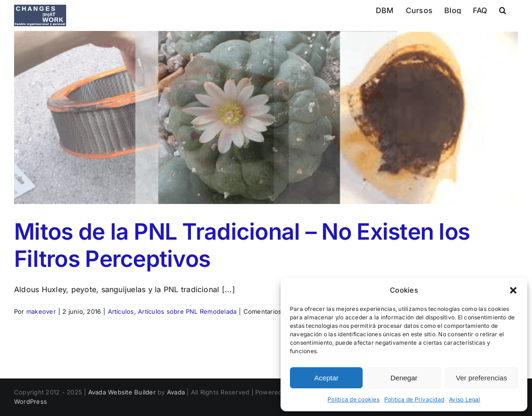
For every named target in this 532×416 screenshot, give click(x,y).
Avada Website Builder (122, 392)
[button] (513, 290)
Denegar (404, 378)
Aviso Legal (465, 399)
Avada (176, 392)
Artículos (121, 311)
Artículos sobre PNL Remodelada (187, 311)
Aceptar (327, 378)
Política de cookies (353, 399)
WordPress (30, 401)
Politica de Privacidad (414, 399)
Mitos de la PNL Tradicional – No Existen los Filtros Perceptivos (242, 245)
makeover (41, 311)
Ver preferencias (482, 378)
